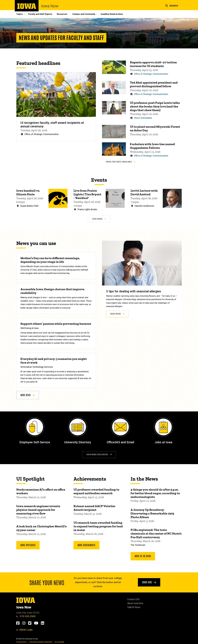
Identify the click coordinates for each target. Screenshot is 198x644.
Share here (149, 582)
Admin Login (26, 630)
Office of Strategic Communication (42, 134)
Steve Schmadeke (143, 118)
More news (28, 395)
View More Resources (99, 455)
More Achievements (86, 545)
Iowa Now (50, 6)
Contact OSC (134, 599)
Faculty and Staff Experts (40, 14)
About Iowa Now (135, 603)
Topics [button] (20, 14)
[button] (172, 5)
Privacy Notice (21, 642)
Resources (62, 14)
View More (99, 219)
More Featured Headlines (121, 162)
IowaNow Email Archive (112, 14)
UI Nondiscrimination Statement (41, 642)
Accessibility (59, 642)
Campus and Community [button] (84, 14)
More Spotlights (28, 545)
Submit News (134, 607)
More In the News (143, 556)
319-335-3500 (26, 616)
